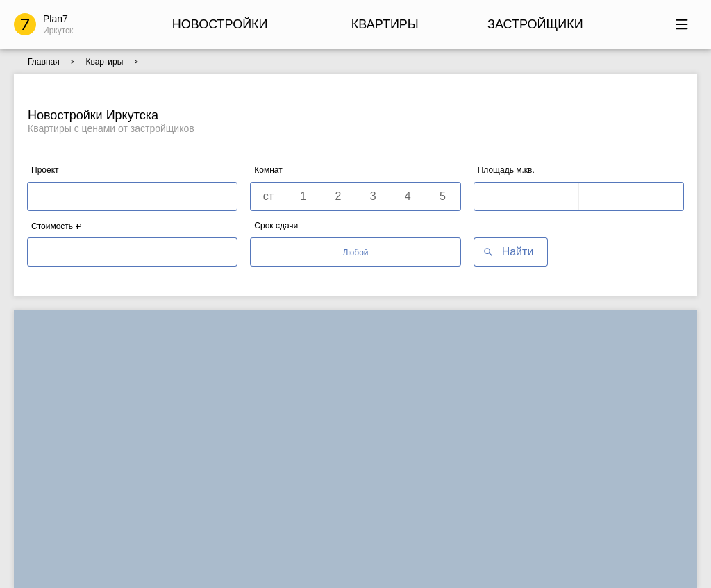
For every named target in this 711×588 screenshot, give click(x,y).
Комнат (268, 170)
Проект (45, 170)
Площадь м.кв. (506, 170)
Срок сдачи (276, 226)
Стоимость (56, 226)
